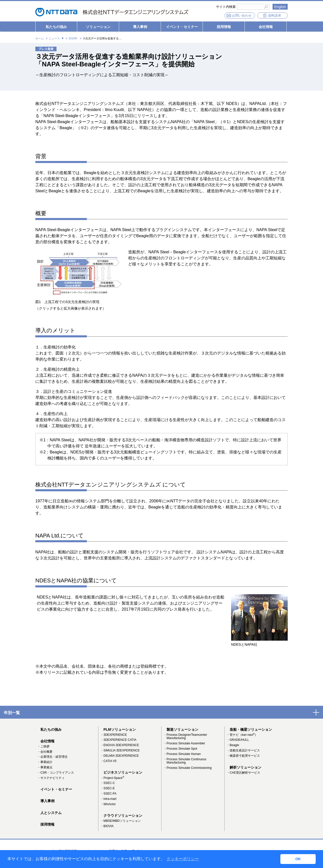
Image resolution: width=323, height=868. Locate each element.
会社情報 (266, 27)
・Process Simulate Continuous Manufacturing (185, 761)
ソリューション (98, 27)
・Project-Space (112, 778)
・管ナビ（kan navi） (242, 735)
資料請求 (275, 16)
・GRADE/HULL (238, 740)
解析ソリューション (246, 767)
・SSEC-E (108, 788)
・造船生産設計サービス (243, 750)
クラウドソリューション (123, 816)
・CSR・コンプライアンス (56, 773)
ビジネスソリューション (123, 772)
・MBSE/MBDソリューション (121, 821)
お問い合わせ (242, 16)
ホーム (39, 38)
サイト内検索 (226, 7)
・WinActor (108, 804)
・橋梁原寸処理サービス (243, 756)
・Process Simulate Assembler (184, 743)
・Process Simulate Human (182, 754)
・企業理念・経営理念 (52, 757)
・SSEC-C (108, 783)
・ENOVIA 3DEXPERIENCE (120, 745)
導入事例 (140, 27)
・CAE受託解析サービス (243, 773)
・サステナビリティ (51, 778)
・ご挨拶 (43, 746)
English (280, 7)
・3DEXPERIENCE (114, 735)
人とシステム (51, 813)
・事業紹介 (45, 762)
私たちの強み (56, 27)
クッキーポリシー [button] (183, 859)
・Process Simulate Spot (180, 749)
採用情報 (224, 27)
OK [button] (298, 859)
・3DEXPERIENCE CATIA (118, 740)
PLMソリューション (120, 729)
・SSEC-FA (108, 794)
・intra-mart (108, 799)
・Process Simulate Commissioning (188, 768)
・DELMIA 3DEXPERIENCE (120, 756)
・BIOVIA (107, 826)
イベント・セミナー (182, 27)
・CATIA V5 (109, 761)
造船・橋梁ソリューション (251, 729)
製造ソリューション (182, 729)
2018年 (73, 38)
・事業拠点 (45, 767)
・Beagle (233, 745)
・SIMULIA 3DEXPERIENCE (120, 750)
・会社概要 (45, 752)
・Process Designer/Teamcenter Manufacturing (185, 737)
